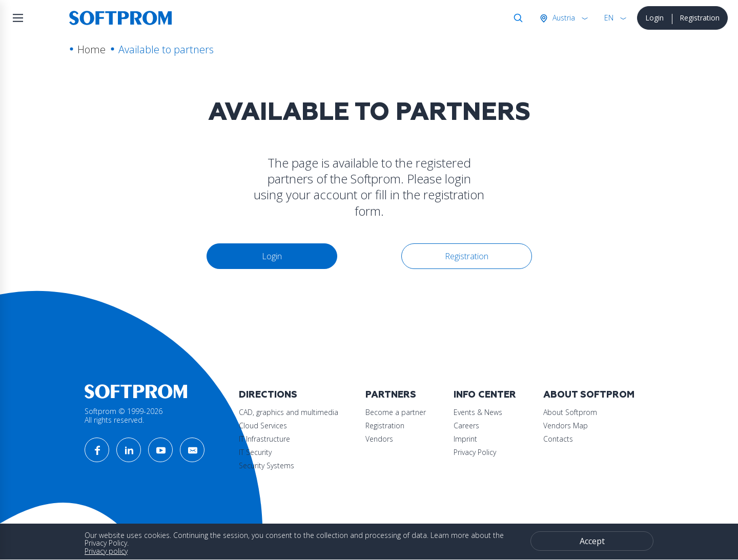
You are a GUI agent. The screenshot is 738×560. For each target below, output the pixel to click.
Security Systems (266, 465)
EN (609, 18)
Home (91, 49)
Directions (268, 395)
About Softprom (589, 395)
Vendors (379, 439)
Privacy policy (106, 551)
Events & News (478, 412)
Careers (466, 426)
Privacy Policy (475, 452)
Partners (391, 395)
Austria (563, 18)
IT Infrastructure (264, 439)
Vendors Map (566, 426)
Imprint (465, 439)
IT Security (255, 452)
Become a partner (396, 412)
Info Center (485, 395)
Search (516, 18)
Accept (592, 541)
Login (654, 18)
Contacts (558, 439)
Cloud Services (263, 426)
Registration (700, 18)
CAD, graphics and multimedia (289, 412)
